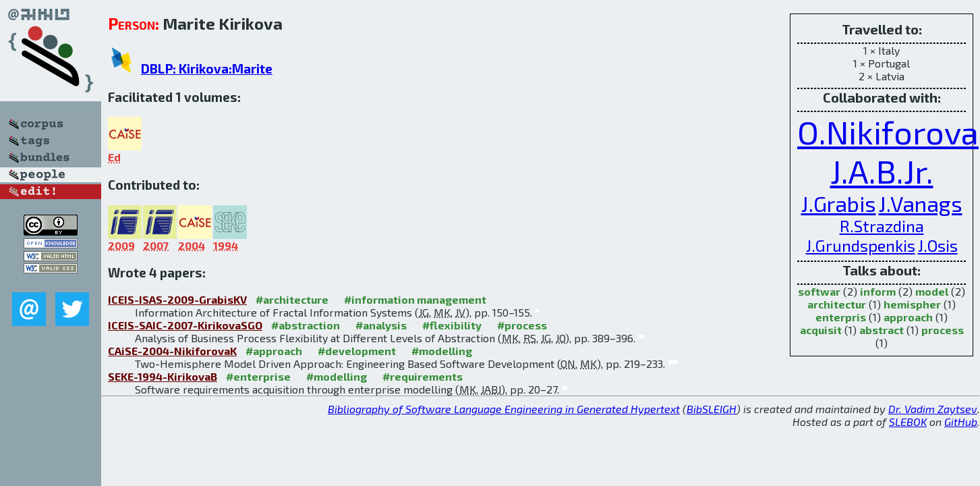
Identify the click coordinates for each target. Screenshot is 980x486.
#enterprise (258, 376)
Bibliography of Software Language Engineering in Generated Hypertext (504, 409)
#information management (415, 299)
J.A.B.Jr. (882, 171)
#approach (274, 351)
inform (878, 291)
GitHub (961, 422)
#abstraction (306, 325)
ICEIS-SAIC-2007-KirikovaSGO (185, 325)
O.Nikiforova (888, 132)
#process (522, 325)
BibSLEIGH (712, 409)
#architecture (292, 299)
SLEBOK (908, 422)
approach (908, 317)
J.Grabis (839, 203)
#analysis (381, 325)
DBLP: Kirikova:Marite (207, 69)
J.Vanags (921, 203)
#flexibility (452, 325)
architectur (837, 304)
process (943, 330)
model (932, 291)
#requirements (423, 376)
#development (357, 351)
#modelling (442, 351)
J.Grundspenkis (861, 245)
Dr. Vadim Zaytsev (933, 409)
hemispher (912, 304)
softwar (819, 291)
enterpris (841, 317)
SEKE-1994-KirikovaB (163, 376)
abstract (882, 330)
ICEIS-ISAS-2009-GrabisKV (177, 299)
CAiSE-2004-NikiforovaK (172, 351)
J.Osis (938, 245)
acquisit (821, 330)
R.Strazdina (882, 226)
